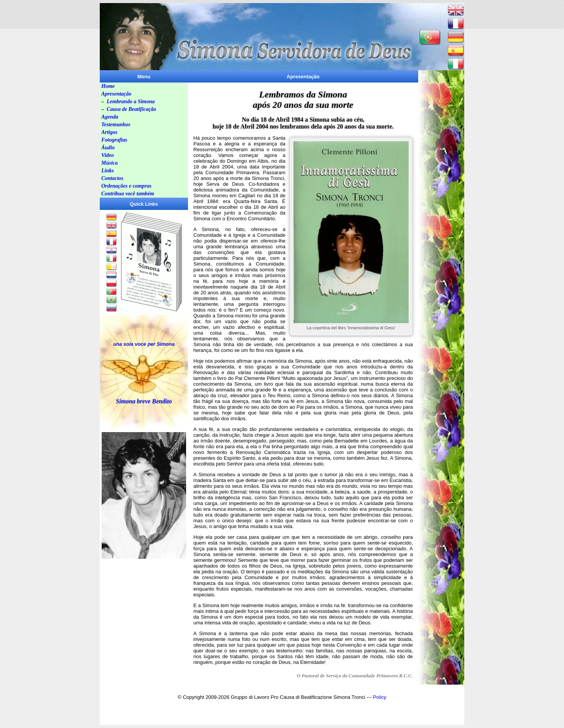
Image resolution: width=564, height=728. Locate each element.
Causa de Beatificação (131, 109)
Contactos (112, 178)
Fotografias (114, 140)
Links (108, 171)
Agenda (110, 117)
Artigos (109, 132)
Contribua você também (128, 194)
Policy (380, 697)
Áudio (108, 148)
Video (108, 155)
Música (110, 163)
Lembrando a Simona (131, 102)
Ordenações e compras (126, 186)
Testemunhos (116, 125)
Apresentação (116, 94)
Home (108, 86)
